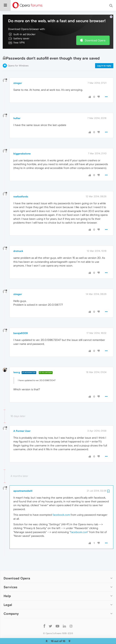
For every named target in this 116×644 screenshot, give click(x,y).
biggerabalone (22, 143)
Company (11, 603)
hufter (17, 107)
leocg (17, 361)
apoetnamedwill (23, 480)
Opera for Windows (18, 55)
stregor (18, 72)
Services (10, 576)
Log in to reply (104, 55)
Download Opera (95, 29)
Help (7, 585)
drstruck (18, 240)
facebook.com (61, 504)
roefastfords (21, 185)
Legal (8, 594)
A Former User (22, 420)
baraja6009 (21, 322)
